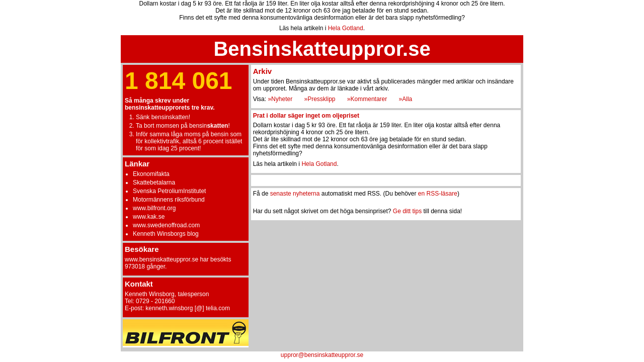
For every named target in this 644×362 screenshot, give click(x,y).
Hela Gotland (346, 28)
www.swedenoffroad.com (166, 225)
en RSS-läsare (438, 194)
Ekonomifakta (151, 174)
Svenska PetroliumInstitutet (169, 191)
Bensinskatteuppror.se (322, 49)
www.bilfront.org (154, 208)
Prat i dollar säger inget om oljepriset (306, 116)
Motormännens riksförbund (169, 200)
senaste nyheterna (295, 194)
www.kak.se (149, 217)
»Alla (406, 99)
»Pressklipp (319, 99)
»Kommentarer (367, 99)
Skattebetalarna (154, 183)
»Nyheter (280, 99)
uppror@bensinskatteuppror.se (322, 355)
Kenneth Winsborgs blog (166, 234)
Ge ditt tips (407, 211)
